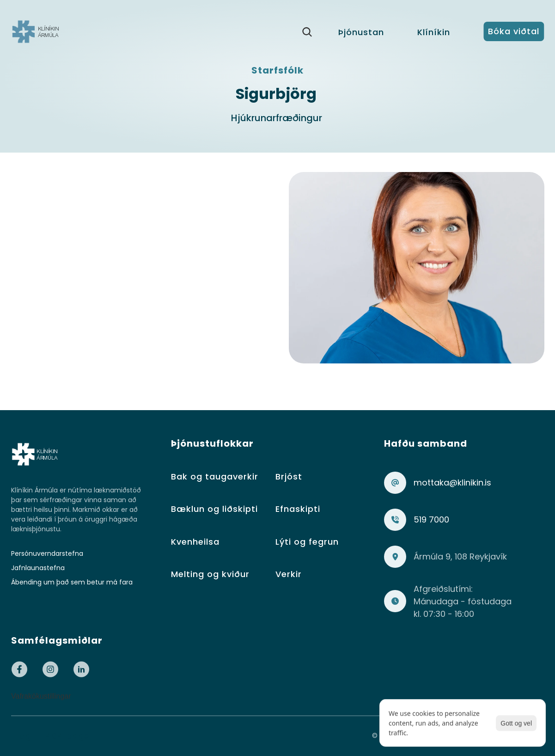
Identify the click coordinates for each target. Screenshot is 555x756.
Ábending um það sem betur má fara (72, 582)
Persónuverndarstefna (47, 553)
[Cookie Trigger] (41, 696)
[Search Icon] (307, 32)
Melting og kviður (210, 574)
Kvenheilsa (195, 542)
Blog (21, 736)
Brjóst (289, 476)
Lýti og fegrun (307, 542)
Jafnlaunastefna (38, 568)
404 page (68, 736)
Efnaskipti (298, 509)
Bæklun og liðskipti (214, 509)
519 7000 (431, 519)
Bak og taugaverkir (215, 476)
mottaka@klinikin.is (452, 482)
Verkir (289, 574)
